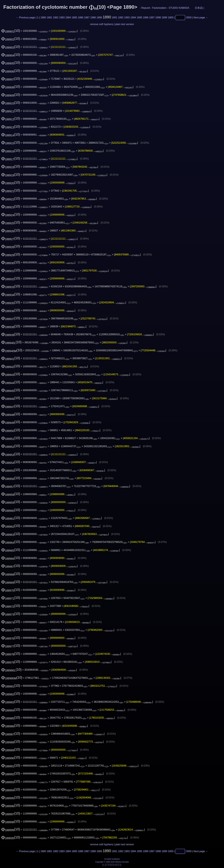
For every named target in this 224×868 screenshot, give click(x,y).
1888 (93, 18)
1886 (81, 18)
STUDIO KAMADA (179, 8)
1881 (49, 18)
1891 (114, 18)
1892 (121, 18)
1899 (164, 18)
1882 (56, 18)
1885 (74, 18)
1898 (158, 18)
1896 (146, 18)
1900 (171, 18)
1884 (68, 18)
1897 (152, 18)
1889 (99, 18)
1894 (133, 18)
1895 (139, 18)
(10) (11, 31)
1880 (43, 18)
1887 (87, 18)
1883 (62, 18)
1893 (127, 18)
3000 (189, 18)
